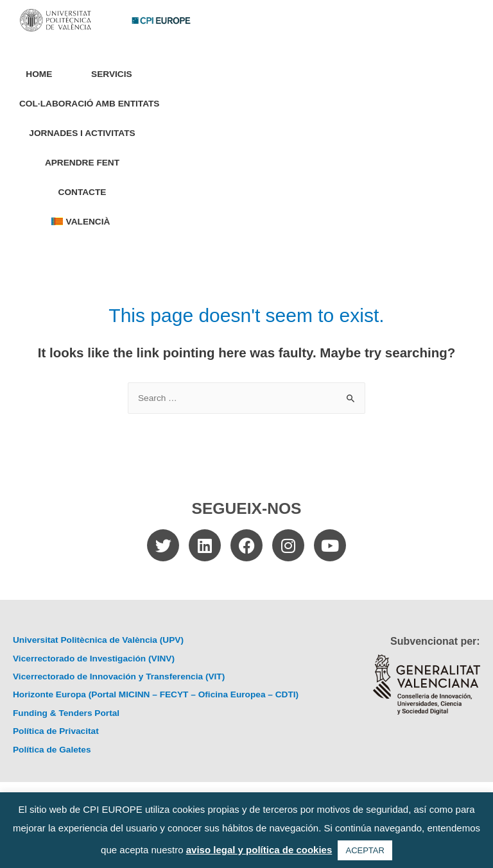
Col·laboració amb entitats (89, 104)
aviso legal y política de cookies (259, 850)
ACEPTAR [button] (365, 850)
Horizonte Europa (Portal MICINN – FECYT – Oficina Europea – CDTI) (156, 694)
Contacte (82, 192)
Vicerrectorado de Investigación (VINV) (94, 659)
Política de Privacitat (56, 731)
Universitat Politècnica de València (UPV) (98, 640)
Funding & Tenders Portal (66, 713)
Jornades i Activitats (82, 133)
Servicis (115, 74)
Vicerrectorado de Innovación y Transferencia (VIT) (119, 677)
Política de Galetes (52, 750)
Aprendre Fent (82, 163)
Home (39, 74)
